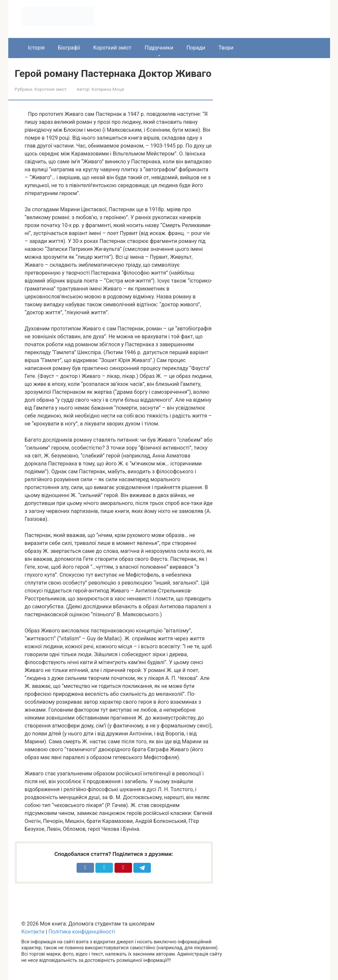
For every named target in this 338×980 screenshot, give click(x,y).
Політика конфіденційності (82, 932)
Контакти (33, 932)
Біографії (69, 48)
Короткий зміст (112, 48)
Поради (196, 48)
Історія (36, 48)
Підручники (159, 48)
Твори (226, 48)
